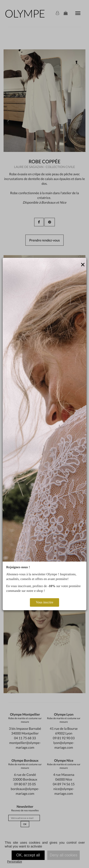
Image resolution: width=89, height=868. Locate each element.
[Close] (83, 265)
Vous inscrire (44, 602)
